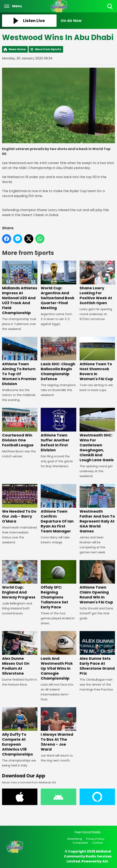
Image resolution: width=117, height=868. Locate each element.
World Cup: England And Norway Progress (20, 580)
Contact (97, 843)
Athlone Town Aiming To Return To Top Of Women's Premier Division (20, 362)
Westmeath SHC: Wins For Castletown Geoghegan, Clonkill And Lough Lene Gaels (97, 435)
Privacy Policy (95, 839)
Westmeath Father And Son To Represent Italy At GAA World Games (97, 509)
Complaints (80, 843)
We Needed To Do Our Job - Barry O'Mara (20, 504)
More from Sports (48, 49)
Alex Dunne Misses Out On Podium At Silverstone (20, 653)
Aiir (105, 861)
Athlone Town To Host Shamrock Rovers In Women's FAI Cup (97, 359)
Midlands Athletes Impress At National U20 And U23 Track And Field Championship (20, 288)
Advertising (75, 839)
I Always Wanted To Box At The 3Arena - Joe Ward (58, 730)
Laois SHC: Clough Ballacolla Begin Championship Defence (58, 359)
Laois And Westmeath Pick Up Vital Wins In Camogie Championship (58, 656)
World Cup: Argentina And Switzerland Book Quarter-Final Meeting (58, 286)
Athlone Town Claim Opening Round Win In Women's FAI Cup (97, 582)
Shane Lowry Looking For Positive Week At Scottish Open (97, 283)
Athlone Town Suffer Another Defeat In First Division (58, 430)
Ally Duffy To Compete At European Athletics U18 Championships (20, 732)
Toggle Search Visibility (110, 7)
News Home (17, 49)
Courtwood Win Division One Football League (20, 428)
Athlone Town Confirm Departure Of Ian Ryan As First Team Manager (58, 509)
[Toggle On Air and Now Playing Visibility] (88, 21)
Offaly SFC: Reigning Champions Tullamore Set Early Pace (58, 585)
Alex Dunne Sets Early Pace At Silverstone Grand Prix (97, 653)
